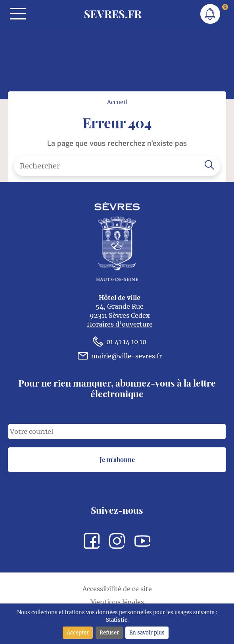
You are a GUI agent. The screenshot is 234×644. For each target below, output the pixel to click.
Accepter (78, 632)
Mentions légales (117, 602)
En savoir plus (147, 632)
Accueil (117, 102)
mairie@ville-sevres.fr (120, 356)
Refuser (109, 632)
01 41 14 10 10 (120, 342)
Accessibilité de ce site (117, 589)
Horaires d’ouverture (120, 324)
